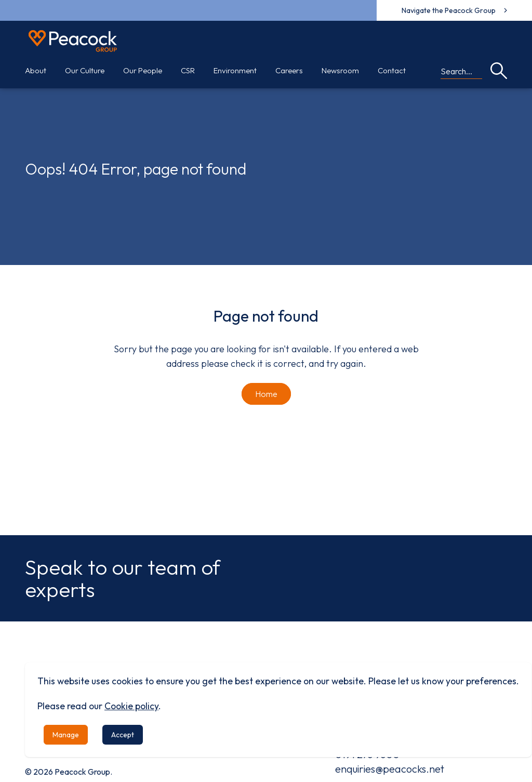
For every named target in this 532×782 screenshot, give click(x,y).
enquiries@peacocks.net (390, 769)
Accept (123, 735)
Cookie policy (131, 706)
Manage (66, 735)
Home (266, 394)
